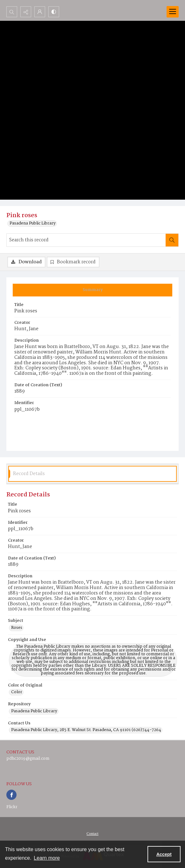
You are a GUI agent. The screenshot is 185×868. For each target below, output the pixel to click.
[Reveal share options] (26, 12)
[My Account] (40, 12)
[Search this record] (86, 240)
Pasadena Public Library (33, 224)
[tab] (92, 290)
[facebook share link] (11, 795)
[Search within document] (172, 240)
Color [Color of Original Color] (17, 692)
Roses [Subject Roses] (17, 628)
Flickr (12, 807)
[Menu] (173, 12)
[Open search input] (12, 12)
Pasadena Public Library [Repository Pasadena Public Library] (34, 711)
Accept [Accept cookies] (164, 854)
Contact (92, 834)
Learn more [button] (47, 858)
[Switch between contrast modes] (54, 12)
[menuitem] (92, 834)
